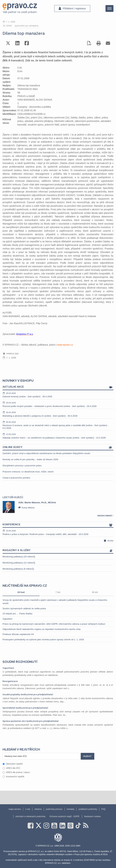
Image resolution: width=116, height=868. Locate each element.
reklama (38, 809)
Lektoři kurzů (13, 497)
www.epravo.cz (65, 345)
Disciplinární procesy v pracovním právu (22, 466)
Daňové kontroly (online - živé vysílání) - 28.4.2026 (58, 395)
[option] (58, 507)
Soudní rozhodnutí (20, 662)
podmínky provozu (54, 809)
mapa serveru (15, 809)
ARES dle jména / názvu (16, 772)
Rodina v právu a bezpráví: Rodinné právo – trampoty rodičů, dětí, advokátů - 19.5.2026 (58, 532)
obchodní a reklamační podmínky (30, 816)
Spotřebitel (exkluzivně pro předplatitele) (25, 708)
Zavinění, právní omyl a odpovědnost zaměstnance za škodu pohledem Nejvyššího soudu (46, 453)
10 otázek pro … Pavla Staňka (17, 614)
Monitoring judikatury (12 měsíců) (19, 563)
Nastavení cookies (92, 816)
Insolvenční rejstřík (13, 777)
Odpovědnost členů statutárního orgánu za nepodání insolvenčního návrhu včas (42, 629)
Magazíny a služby (58, 550)
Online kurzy (58, 447)
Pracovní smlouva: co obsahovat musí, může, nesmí (28, 472)
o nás (28, 809)
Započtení (7, 619)
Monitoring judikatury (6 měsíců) (18, 569)
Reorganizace (10, 681)
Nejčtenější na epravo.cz (25, 586)
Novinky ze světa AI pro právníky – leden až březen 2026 (30, 459)
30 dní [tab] (95, 592)
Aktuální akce (58, 387)
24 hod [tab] (21, 592)
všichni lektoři (105, 516)
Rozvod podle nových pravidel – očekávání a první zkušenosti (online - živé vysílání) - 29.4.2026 (58, 404)
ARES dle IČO (11, 768)
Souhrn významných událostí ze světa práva (24, 608)
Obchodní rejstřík (13, 764)
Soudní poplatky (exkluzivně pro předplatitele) (28, 694)
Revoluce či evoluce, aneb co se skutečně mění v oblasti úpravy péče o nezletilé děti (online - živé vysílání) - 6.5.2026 (58, 425)
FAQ (103, 809)
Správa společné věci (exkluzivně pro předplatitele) (31, 721)
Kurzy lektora (26, 508)
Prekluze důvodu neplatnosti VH (18, 634)
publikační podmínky (88, 809)
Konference (58, 525)
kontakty (71, 809)
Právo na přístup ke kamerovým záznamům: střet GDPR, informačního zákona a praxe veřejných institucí (54, 624)
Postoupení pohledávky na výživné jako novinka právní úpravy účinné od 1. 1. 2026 (43, 640)
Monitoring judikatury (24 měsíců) (19, 557)
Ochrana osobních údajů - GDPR (64, 816)
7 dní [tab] (58, 592)
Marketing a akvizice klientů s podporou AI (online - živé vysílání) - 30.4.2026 (58, 414)
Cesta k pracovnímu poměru (16, 478)
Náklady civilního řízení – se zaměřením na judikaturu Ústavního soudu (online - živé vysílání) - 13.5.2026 (58, 436)
